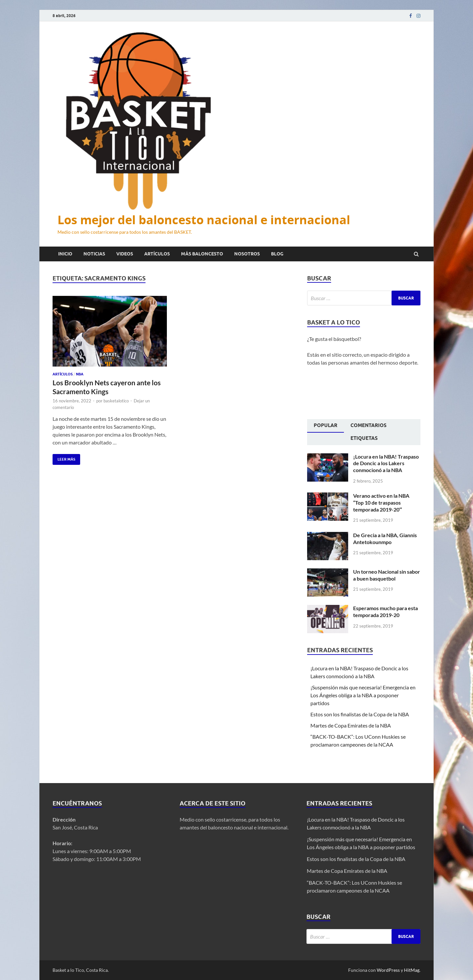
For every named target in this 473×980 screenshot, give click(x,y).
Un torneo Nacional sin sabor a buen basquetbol (387, 575)
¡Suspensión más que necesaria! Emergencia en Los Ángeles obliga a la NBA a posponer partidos (363, 695)
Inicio (65, 254)
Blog (277, 254)
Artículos (157, 254)
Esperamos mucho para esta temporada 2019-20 (385, 611)
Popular (326, 425)
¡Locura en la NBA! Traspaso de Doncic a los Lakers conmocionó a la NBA (386, 463)
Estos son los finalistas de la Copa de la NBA (360, 714)
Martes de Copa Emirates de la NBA (351, 725)
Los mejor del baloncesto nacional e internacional (204, 220)
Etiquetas (364, 438)
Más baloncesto (202, 254)
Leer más (64, 458)
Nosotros (247, 254)
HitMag (412, 970)
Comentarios (369, 425)
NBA (80, 374)
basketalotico (116, 401)
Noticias (94, 254)
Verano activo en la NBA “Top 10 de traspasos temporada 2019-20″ (381, 502)
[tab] (326, 426)
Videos (125, 254)
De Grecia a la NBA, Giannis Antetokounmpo (385, 538)
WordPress (388, 970)
